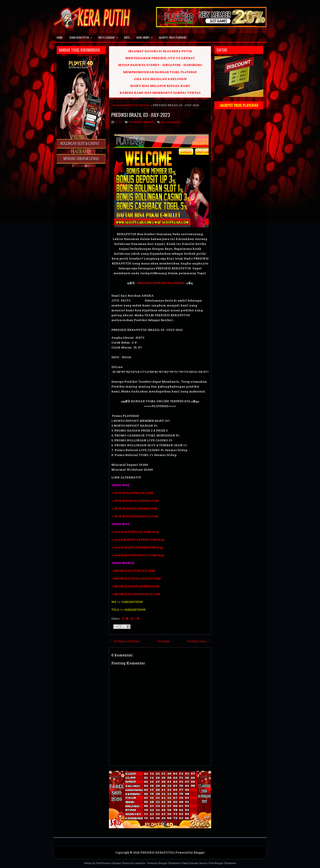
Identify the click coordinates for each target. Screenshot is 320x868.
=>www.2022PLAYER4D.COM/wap (137, 547)
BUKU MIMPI (146, 36)
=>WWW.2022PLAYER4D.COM (134, 508)
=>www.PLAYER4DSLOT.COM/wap (138, 555)
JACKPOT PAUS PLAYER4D (173, 37)
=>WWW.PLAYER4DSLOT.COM (135, 516)
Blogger (199, 852)
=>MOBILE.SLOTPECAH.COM (133, 571)
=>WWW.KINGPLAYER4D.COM (135, 501)
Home (60, 37)
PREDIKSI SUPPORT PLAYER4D (161, 283)
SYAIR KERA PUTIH (82, 36)
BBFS (127, 37)
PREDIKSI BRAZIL (137, 105)
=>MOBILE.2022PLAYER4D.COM (135, 586)
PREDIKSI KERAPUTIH (157, 852)
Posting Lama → (198, 641)
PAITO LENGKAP (109, 36)
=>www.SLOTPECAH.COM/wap (135, 532)
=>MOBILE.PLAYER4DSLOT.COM (136, 594)
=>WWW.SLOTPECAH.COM (132, 493)
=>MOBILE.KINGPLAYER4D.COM (136, 578)
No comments (171, 122)
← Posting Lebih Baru (125, 641)
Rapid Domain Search (195, 863)
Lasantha (140, 863)
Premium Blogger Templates (164, 863)
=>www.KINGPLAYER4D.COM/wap (138, 540)
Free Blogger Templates (223, 863)
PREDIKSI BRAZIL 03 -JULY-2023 (141, 115)
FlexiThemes (103, 863)
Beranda (164, 641)
